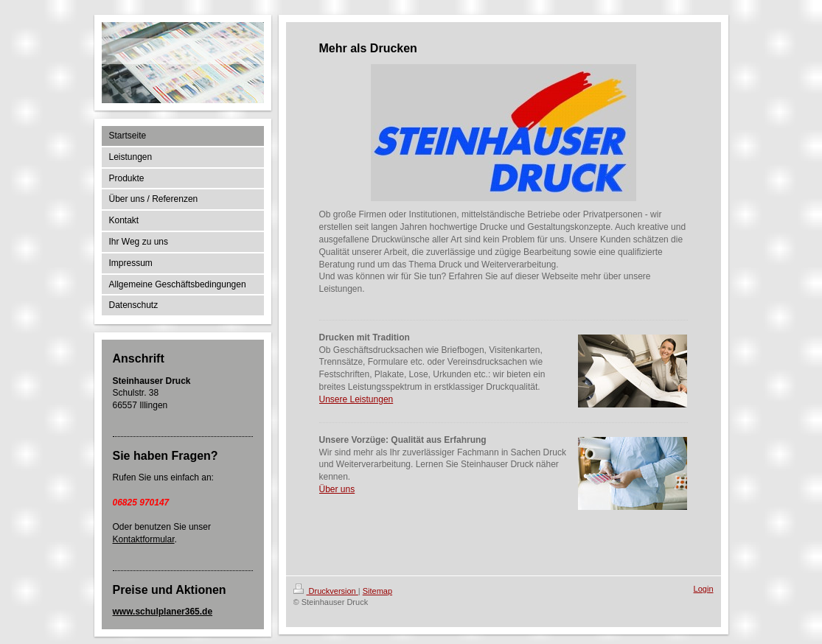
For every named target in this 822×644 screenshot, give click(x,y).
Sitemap (377, 591)
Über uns (337, 489)
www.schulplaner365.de (163, 612)
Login (704, 589)
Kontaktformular (144, 539)
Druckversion (326, 591)
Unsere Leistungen (356, 399)
